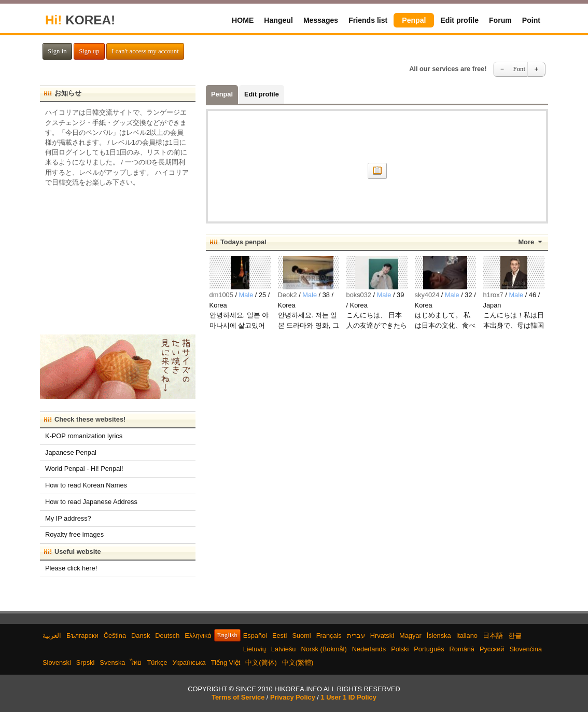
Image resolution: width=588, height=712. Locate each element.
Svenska (112, 662)
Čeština (115, 636)
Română (462, 649)
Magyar (410, 636)
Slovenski (57, 662)
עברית (356, 636)
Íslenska (439, 636)
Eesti (279, 636)
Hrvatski (382, 636)
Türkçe (157, 662)
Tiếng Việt (226, 662)
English (227, 635)
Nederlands (369, 649)
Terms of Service (238, 697)
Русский (492, 649)
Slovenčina (526, 649)
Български (82, 636)
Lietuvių (255, 649)
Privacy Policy (293, 697)
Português (429, 649)
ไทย (136, 662)
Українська (189, 662)
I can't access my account (145, 51)
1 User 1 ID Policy (348, 697)
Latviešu (284, 649)
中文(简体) (261, 662)
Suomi (301, 636)
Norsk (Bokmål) (324, 649)
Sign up (89, 51)
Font (519, 69)
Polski (400, 649)
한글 (515, 636)
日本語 (493, 636)
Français (329, 636)
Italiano (467, 636)
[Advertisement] (118, 257)
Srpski (86, 662)
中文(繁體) (298, 662)
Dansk (141, 636)
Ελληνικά (198, 636)
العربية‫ (52, 636)
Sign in (57, 51)
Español (255, 636)
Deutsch (167, 636)
